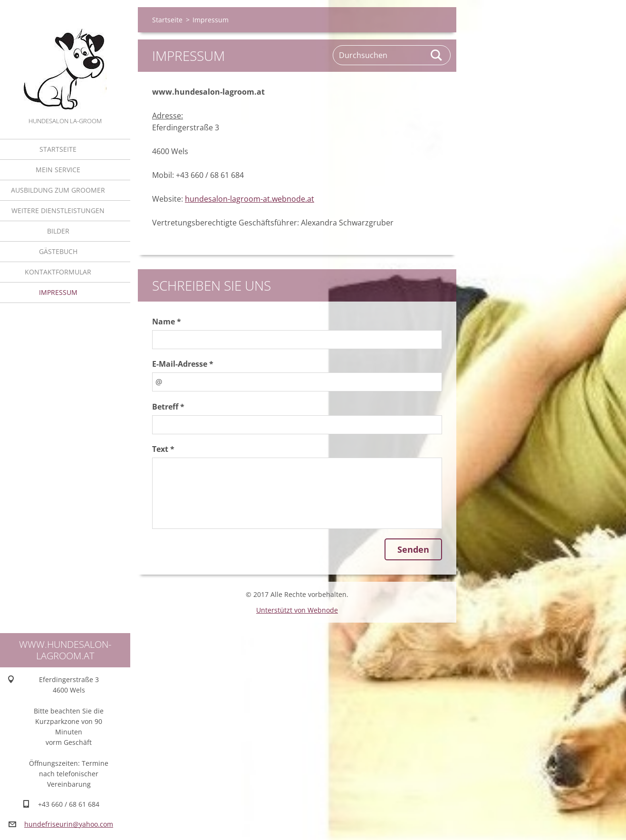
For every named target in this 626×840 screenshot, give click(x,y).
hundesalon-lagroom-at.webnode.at (250, 199)
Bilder (58, 231)
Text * (163, 449)
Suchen (437, 55)
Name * (167, 322)
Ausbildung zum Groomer (58, 190)
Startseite (58, 149)
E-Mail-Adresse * (183, 364)
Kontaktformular (58, 272)
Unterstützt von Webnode (297, 610)
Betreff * (168, 407)
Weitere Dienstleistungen (58, 210)
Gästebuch (58, 251)
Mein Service (58, 170)
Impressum (58, 292)
